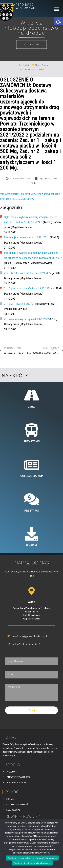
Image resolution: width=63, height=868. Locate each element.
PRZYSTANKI (32, 506)
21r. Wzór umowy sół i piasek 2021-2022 (26, 319)
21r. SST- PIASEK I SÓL (17, 304)
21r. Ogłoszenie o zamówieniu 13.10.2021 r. (28, 288)
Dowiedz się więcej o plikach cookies (32, 863)
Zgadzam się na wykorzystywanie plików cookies (32, 858)
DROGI (32, 472)
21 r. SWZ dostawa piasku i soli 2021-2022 (28, 273)
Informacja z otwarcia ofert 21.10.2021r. (27, 237)
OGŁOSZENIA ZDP (32, 541)
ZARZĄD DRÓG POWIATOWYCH (23, 6)
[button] (59, 21)
